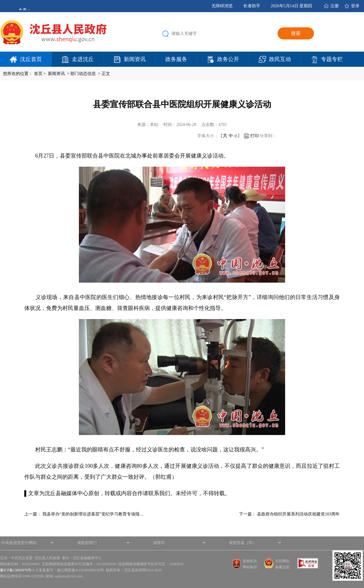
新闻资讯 (135, 59)
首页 (38, 74)
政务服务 (176, 59)
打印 (251, 136)
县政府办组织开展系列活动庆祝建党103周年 (298, 514)
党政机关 (250, 561)
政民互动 (280, 59)
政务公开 (228, 59)
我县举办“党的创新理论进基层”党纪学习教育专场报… (93, 514)
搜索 (296, 33)
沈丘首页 (31, 59)
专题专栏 (332, 59)
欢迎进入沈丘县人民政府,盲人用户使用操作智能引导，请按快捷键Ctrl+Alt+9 (0, 0)
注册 (335, 6)
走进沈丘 (83, 59)
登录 (355, 6)
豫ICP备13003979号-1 (17, 570)
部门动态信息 (84, 74)
